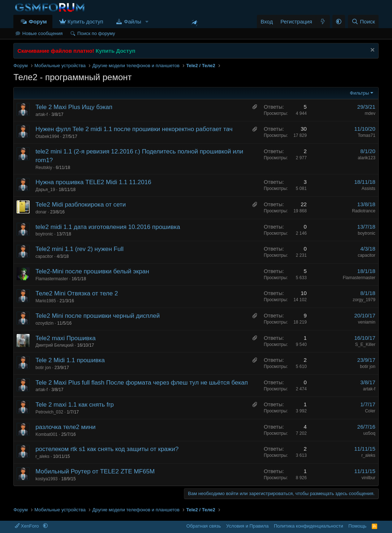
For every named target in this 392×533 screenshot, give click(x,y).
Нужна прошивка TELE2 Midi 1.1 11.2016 (93, 182)
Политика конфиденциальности (309, 526)
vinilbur (369, 478)
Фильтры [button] (359, 93)
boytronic (44, 234)
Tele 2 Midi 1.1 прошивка (70, 360)
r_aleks (42, 456)
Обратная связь (204, 526)
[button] (147, 21)
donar (41, 212)
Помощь (357, 526)
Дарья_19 (45, 190)
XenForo (27, 526)
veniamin (367, 322)
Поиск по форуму (96, 33)
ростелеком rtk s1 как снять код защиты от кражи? (107, 449)
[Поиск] (363, 21)
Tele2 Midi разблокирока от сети (81, 205)
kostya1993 (46, 479)
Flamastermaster (52, 279)
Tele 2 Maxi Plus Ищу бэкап (74, 107)
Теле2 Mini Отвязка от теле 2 (77, 293)
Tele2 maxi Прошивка (66, 338)
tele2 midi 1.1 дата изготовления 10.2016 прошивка (108, 227)
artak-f (42, 114)
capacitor (44, 256)
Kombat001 (46, 434)
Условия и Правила (247, 526)
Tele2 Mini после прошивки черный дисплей (98, 316)
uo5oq (369, 433)
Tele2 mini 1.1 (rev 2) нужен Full (79, 249)
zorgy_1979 (364, 300)
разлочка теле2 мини (65, 427)
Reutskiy (44, 168)
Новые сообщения (43, 33)
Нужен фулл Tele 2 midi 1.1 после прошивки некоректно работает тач (134, 129)
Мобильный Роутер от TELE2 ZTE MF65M (95, 471)
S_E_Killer (365, 344)
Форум (38, 21)
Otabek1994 (47, 136)
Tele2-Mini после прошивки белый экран (92, 271)
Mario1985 (46, 301)
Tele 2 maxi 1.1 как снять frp (75, 405)
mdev (370, 113)
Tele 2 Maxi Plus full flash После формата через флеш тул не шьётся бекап (142, 383)
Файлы (133, 21)
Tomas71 (367, 135)
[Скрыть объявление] (372, 51)
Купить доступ (85, 21)
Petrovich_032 (49, 412)
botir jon (43, 368)
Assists (369, 188)
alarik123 (367, 158)
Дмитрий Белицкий (54, 345)
